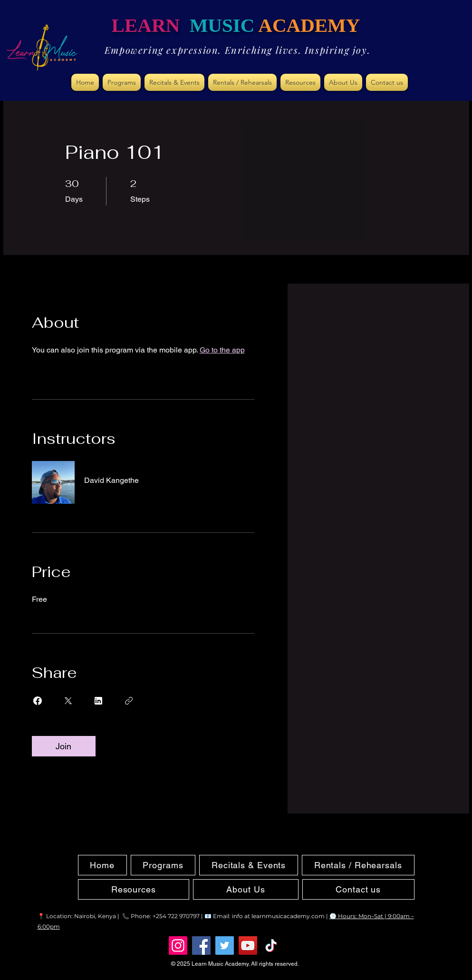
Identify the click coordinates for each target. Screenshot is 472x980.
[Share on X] (68, 701)
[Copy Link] (129, 701)
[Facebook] (201, 946)
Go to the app (222, 350)
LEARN (151, 25)
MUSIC (222, 25)
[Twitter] (225, 946)
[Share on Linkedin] (98, 701)
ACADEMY (309, 25)
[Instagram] (178, 946)
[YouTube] (248, 946)
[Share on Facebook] (38, 701)
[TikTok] (271, 946)
